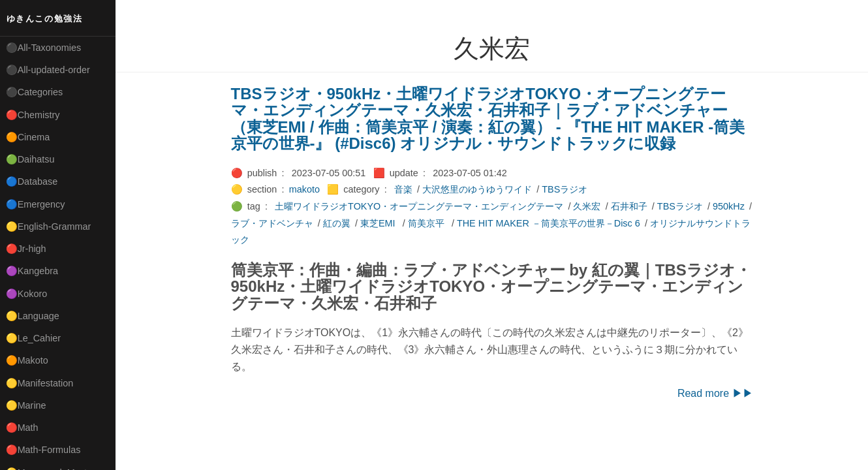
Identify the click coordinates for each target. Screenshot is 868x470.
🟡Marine (26, 405)
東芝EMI (379, 223)
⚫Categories (35, 92)
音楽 (403, 189)
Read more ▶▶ (715, 393)
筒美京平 (427, 223)
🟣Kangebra (32, 271)
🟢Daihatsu (30, 159)
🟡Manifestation (40, 383)
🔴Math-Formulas (43, 450)
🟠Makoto (27, 360)
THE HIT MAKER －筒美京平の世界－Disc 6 (549, 223)
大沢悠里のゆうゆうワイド (477, 189)
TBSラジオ (565, 189)
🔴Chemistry (33, 115)
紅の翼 (337, 223)
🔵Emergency (36, 204)
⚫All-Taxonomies (44, 48)
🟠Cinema (28, 137)
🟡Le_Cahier (33, 338)
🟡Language (33, 316)
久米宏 (587, 206)
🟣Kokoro (27, 294)
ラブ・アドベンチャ (272, 223)
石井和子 (629, 206)
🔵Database (32, 181)
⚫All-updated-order (48, 70)
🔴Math (22, 428)
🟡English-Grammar (49, 227)
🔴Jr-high (26, 249)
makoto (304, 189)
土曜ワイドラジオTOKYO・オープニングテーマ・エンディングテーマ (419, 206)
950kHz (729, 206)
